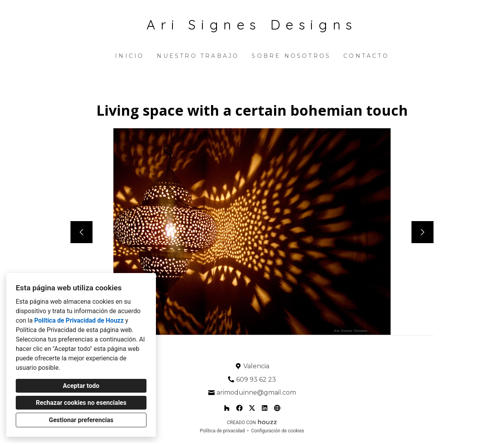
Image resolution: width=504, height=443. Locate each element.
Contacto (366, 56)
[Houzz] (227, 408)
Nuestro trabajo (198, 56)
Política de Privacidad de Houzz (79, 320)
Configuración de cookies (278, 431)
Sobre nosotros (291, 56)
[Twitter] (252, 408)
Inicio (130, 56)
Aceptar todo (81, 386)
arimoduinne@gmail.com (256, 392)
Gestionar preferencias (81, 420)
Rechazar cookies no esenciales (81, 403)
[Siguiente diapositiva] (422, 232)
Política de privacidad (222, 431)
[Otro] (277, 408)
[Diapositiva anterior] (82, 232)
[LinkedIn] (265, 408)
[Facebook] (239, 408)
